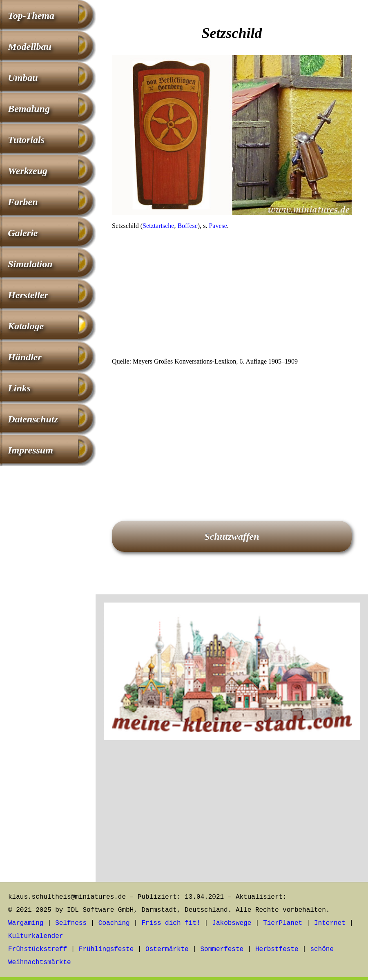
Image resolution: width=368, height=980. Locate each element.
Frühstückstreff (38, 949)
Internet (330, 923)
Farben (23, 202)
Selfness (71, 923)
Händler (25, 357)
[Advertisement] (232, 296)
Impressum (30, 450)
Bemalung (29, 109)
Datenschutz (33, 419)
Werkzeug (28, 171)
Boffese (187, 226)
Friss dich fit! (171, 923)
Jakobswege (232, 923)
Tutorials (26, 140)
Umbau (23, 78)
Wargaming (26, 923)
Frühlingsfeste (106, 949)
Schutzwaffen (232, 536)
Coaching (114, 923)
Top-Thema (31, 16)
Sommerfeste (222, 949)
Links (19, 388)
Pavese (218, 226)
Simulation (30, 264)
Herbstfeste (277, 949)
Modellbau (30, 47)
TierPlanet (283, 923)
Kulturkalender (36, 936)
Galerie (23, 233)
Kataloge (26, 326)
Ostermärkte (167, 949)
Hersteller (28, 295)
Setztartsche (158, 226)
